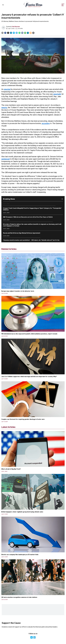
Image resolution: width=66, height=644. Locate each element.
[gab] (25, 33)
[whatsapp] (19, 33)
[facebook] (5, 33)
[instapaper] (8, 33)
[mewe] (28, 33)
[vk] (22, 33)
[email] (2, 33)
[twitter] (14, 33)
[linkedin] (11, 33)
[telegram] (17, 33)
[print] (33, 33)
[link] (33, 5)
